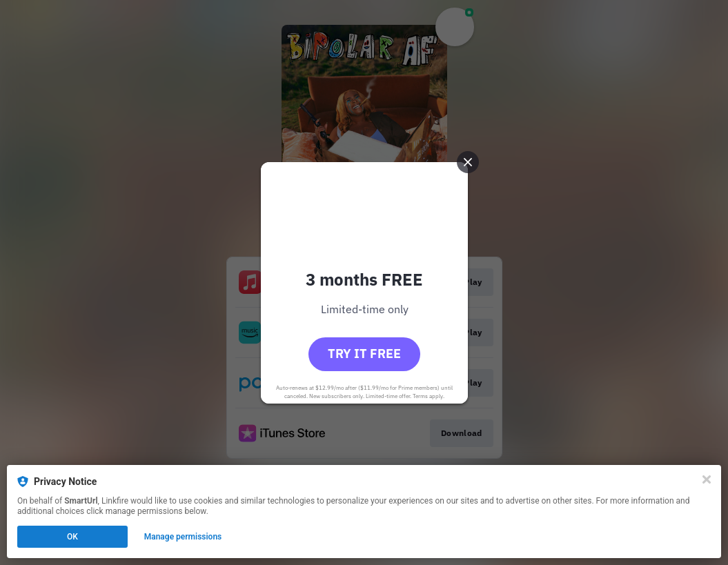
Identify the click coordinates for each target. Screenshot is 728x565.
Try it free (364, 354)
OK (72, 537)
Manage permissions (183, 537)
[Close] (707, 479)
